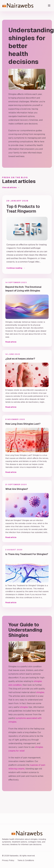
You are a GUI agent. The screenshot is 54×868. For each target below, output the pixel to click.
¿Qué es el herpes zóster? (20, 359)
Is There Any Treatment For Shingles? (27, 554)
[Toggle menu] (49, 6)
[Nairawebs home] (24, 6)
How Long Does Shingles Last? (23, 424)
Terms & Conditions (26, 860)
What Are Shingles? (17, 489)
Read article (11, 342)
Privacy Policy (8, 860)
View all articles (11, 187)
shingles (40, 692)
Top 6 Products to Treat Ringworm (23, 209)
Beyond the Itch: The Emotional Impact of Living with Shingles (23, 289)
